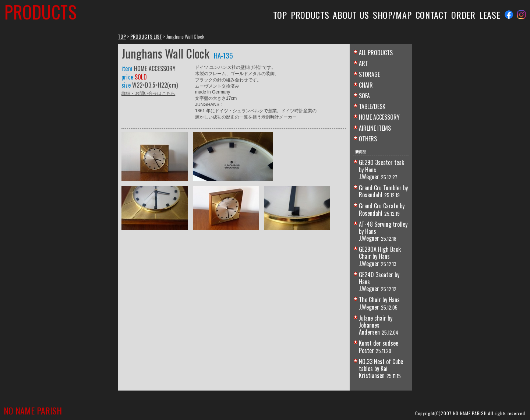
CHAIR (366, 85)
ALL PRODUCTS (376, 53)
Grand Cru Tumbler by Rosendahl (383, 191)
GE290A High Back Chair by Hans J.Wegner (380, 256)
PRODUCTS (310, 15)
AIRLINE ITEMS (375, 128)
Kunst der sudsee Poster (379, 347)
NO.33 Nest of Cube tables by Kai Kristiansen (381, 368)
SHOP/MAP (392, 15)
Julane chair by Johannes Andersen (376, 325)
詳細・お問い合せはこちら (148, 93)
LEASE (490, 15)
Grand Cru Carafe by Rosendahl (382, 209)
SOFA (364, 96)
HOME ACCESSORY (379, 117)
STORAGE (369, 74)
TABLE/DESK (372, 106)
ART (363, 63)
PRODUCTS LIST (146, 36)
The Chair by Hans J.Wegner (379, 303)
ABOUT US (351, 15)
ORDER (463, 15)
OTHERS (368, 139)
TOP (280, 15)
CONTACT (432, 15)
